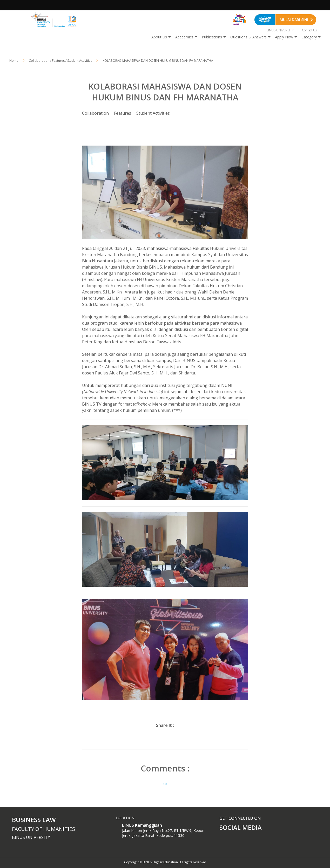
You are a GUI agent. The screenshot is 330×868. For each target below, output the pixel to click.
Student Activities (153, 113)
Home (14, 61)
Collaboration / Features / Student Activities (60, 61)
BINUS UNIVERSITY (280, 30)
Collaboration (95, 113)
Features (123, 113)
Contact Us (309, 30)
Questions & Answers (248, 37)
